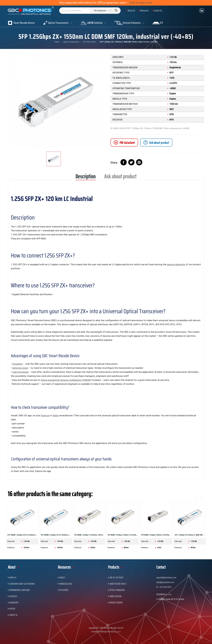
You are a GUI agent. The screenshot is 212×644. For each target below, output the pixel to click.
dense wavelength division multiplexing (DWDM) (66, 380)
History (12, 609)
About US (13, 578)
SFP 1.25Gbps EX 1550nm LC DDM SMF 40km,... (190, 535)
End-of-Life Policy (116, 578)
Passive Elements (116, 603)
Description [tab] (86, 177)
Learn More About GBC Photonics (22, 584)
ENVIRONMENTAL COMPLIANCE (20, 590)
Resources (13, 596)
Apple (56, 415)
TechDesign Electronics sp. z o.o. (110, 632)
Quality (62, 578)
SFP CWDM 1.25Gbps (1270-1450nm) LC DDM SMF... (22, 535)
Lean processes (20, 372)
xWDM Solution (115, 596)
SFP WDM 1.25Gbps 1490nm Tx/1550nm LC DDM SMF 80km (123, 535)
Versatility (17, 364)
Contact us (13, 615)
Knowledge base (66, 584)
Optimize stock (20, 368)
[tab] (156, 143)
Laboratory (14, 603)
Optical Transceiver (117, 590)
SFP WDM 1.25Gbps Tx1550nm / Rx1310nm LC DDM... (89, 535)
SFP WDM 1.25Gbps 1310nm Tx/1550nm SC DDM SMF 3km (156, 535)
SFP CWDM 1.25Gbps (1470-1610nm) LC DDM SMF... (56, 535)
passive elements (176, 264)
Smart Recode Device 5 (118, 584)
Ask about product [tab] (120, 177)
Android (45, 415)
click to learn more (141, 3)
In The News (64, 590)
